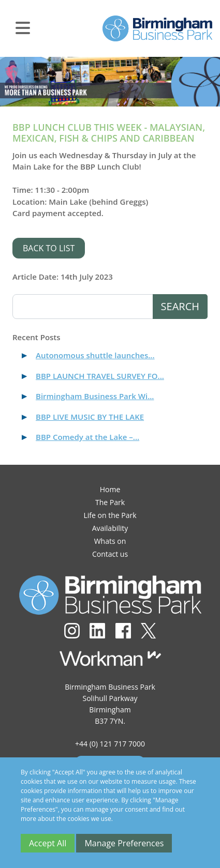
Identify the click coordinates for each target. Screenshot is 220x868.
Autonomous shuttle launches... (95, 355)
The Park (110, 502)
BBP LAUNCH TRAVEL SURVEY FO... (100, 376)
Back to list (49, 248)
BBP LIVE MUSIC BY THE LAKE (90, 417)
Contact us (110, 554)
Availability (110, 528)
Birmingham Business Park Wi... (95, 396)
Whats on (110, 541)
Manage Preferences (124, 843)
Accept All (48, 843)
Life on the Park (110, 515)
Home (110, 489)
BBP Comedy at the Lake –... (87, 437)
